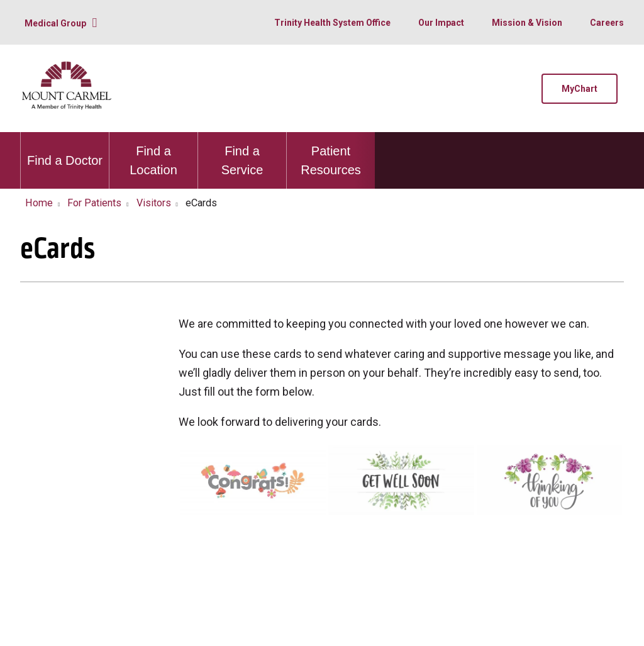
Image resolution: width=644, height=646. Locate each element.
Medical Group (55, 23)
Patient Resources (331, 154)
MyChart (580, 89)
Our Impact (441, 23)
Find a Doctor (65, 150)
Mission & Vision (527, 23)
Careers (607, 23)
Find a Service (242, 154)
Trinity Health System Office (332, 23)
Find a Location (153, 154)
